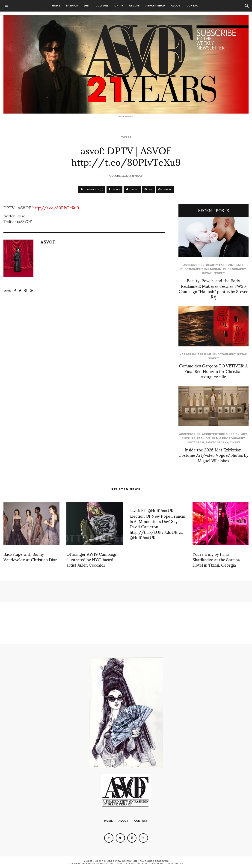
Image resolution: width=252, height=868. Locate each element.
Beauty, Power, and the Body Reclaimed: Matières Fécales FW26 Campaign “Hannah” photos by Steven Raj (213, 288)
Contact (193, 6)
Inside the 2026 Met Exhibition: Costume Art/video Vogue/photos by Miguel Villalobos (213, 455)
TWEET (132, 189)
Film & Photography (228, 438)
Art (87, 6)
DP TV (119, 6)
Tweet (126, 137)
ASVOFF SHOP (155, 6)
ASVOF (139, 175)
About (176, 6)
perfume (205, 354)
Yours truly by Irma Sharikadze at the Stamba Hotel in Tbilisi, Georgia (216, 559)
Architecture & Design (221, 434)
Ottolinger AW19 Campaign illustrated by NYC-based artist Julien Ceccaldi (92, 559)
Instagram (213, 269)
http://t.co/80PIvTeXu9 (56, 207)
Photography (234, 269)
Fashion (72, 6)
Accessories (194, 265)
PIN (149, 189)
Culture (102, 6)
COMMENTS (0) (92, 189)
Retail (207, 273)
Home (56, 6)
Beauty (212, 265)
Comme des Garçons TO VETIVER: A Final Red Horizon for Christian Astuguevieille (213, 371)
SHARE (114, 189)
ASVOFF (134, 6)
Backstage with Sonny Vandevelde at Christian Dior (30, 556)
